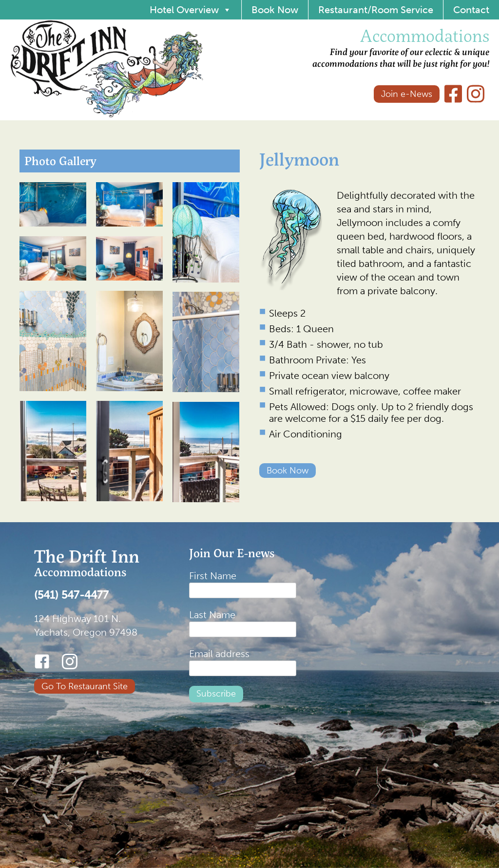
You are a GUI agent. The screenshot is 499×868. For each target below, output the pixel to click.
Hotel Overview (191, 10)
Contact (471, 10)
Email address (219, 654)
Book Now (275, 10)
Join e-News (407, 94)
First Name (213, 576)
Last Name (212, 615)
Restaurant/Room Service (376, 10)
